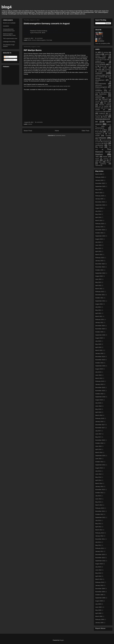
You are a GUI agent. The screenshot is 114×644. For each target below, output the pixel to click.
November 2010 (100, 558)
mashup (106, 106)
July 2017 (98, 431)
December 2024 (100, 202)
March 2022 (99, 289)
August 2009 (99, 601)
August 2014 (99, 468)
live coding (108, 103)
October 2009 (99, 595)
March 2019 (99, 378)
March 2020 (99, 350)
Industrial (105, 100)
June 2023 (98, 245)
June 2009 (98, 607)
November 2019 (100, 360)
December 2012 (100, 511)
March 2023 (99, 255)
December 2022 (100, 264)
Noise (105, 117)
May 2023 (98, 248)
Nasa (110, 114)
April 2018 (98, 412)
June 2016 (98, 446)
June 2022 (98, 279)
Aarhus (107, 54)
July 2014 (98, 471)
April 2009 (98, 613)
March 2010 (99, 579)
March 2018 (99, 415)
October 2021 (99, 298)
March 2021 (99, 316)
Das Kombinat (100, 77)
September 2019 (100, 366)
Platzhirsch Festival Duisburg (39, 31)
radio (108, 132)
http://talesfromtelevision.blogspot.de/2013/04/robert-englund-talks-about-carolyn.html (47, 86)
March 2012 (99, 530)
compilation (108, 70)
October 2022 (99, 270)
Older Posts (85, 131)
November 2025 (100, 183)
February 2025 (100, 196)
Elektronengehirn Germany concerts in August (47, 24)
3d (96, 52)
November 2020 (100, 329)
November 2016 (100, 440)
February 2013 (100, 508)
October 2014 (99, 462)
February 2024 (100, 224)
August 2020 (99, 338)
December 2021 (100, 295)
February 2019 (100, 381)
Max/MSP (98, 108)
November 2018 (100, 391)
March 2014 (99, 483)
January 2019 (99, 384)
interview (98, 101)
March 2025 (99, 193)
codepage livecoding (9, 42)
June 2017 (98, 434)
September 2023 (100, 236)
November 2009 (100, 592)
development (100, 80)
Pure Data (49, 40)
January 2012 (99, 536)
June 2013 (98, 499)
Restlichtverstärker (107, 140)
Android (97, 60)
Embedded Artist (101, 89)
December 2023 (100, 230)
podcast (97, 130)
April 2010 (98, 576)
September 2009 (100, 598)
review (99, 142)
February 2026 (100, 177)
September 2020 (100, 335)
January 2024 (99, 227)
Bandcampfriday (100, 63)
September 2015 (100, 456)
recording (108, 136)
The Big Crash (103, 146)
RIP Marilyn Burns (33, 50)
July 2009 (98, 604)
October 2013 (99, 493)
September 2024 (100, 205)
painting (109, 124)
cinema (30, 124)
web (100, 162)
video (97, 160)
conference (99, 75)
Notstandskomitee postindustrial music (9, 30)
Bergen (97, 65)
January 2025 (99, 199)
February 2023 (100, 258)
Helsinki (98, 98)
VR (110, 160)
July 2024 (98, 211)
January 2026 (99, 180)
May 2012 (98, 524)
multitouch (102, 113)
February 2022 (100, 292)
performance (100, 128)
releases (102, 138)
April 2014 (98, 480)
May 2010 (98, 573)
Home (57, 131)
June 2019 (98, 375)
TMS (97, 157)
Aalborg (98, 54)
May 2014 (98, 477)
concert (34, 40)
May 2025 (98, 190)
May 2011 (98, 545)
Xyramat (98, 165)
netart (106, 115)
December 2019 (100, 357)
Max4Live (106, 108)
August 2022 (99, 276)
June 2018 (98, 406)
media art (100, 110)
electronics (99, 85)
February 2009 (100, 619)
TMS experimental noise (10, 38)
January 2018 (99, 422)
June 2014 (98, 474)
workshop (103, 164)
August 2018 (99, 400)
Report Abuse (100, 628)
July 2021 (98, 307)
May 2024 (98, 214)
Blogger (62, 640)
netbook (98, 117)
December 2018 (100, 387)
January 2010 (99, 585)
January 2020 (99, 353)
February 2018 (100, 418)
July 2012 (98, 520)
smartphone (106, 142)
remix (97, 140)
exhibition (99, 91)
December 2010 (100, 555)
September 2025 (100, 186)
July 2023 (98, 242)
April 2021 (98, 313)
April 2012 (98, 527)
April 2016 (98, 449)
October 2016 (99, 443)
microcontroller (99, 112)
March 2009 (99, 616)
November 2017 (100, 428)
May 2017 (98, 437)
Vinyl (105, 160)
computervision (103, 71)
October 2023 (99, 233)
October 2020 (99, 332)
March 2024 (99, 220)
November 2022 (100, 267)
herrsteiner (101, 41)
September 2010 (100, 561)
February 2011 (100, 548)
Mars (100, 106)
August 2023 (99, 239)
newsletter (6, 26)
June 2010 (98, 570)
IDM (97, 100)
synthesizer (99, 145)
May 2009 (98, 610)
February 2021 (100, 320)
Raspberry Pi (100, 134)
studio (106, 143)
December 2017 (100, 425)
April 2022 (98, 285)
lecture (106, 101)
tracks (105, 157)
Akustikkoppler (100, 58)
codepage (98, 69)
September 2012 (100, 517)
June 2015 (98, 459)
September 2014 (100, 465)
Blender (102, 66)
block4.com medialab (9, 23)
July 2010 (98, 567)
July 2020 (98, 341)
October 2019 (99, 363)
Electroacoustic (101, 84)
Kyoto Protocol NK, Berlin (38, 33)
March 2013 (99, 505)
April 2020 (98, 347)
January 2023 (99, 261)
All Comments (9, 60)
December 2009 (100, 589)
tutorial (97, 158)
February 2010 (100, 582)
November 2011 (100, 539)
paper (103, 126)
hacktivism (103, 94)
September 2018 (100, 397)
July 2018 (98, 403)
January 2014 (99, 487)
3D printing (105, 52)
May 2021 (98, 310)
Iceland (107, 98)
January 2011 (99, 551)
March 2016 (99, 452)
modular (108, 112)
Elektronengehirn (41, 40)
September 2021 (100, 301)
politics (105, 130)
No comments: (39, 38)
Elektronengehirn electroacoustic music (9, 35)
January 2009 (99, 623)
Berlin (30, 40)
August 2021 (99, 304)
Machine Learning (105, 105)
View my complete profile (103, 43)
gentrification (107, 92)
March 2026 (99, 174)
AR (103, 60)
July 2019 (98, 372)
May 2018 (98, 409)
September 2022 (100, 273)
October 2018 (99, 394)
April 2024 (98, 217)
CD (96, 68)
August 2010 (99, 564)
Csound (107, 75)
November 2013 (100, 490)
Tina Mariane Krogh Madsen (103, 152)
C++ (108, 66)
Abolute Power (101, 56)
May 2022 (98, 282)
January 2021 (99, 323)
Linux (97, 103)
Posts (7, 57)
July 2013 (98, 496)
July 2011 (98, 542)
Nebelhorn (100, 115)
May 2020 (98, 344)
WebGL (109, 162)
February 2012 (100, 533)
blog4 (7, 7)
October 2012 (99, 514)
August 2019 (99, 369)
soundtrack (98, 143)
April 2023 (98, 251)
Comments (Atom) (60, 135)
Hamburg (99, 96)
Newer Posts (28, 131)
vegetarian (106, 158)
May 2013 (98, 502)
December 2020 (100, 326)
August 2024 (99, 208)
